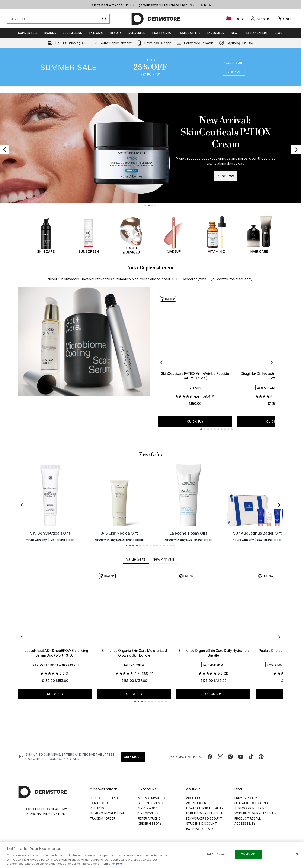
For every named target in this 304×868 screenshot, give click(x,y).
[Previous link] (22, 543)
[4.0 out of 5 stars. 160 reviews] (272, 396)
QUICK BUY (195, 421)
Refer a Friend (149, 818)
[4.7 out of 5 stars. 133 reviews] (132, 712)
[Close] (297, 854)
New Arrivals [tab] (164, 597)
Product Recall (248, 818)
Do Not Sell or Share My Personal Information (46, 812)
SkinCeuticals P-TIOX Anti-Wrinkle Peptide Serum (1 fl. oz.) (195, 376)
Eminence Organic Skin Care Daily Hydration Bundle (214, 691)
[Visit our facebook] (210, 757)
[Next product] (272, 362)
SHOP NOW (226, 176)
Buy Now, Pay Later (201, 829)
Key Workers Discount (204, 818)
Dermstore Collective (205, 813)
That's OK (248, 854)
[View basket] (284, 19)
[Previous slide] (5, 150)
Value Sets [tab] (136, 597)
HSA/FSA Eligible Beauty (205, 808)
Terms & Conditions (250, 808)
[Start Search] (104, 19)
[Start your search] (58, 19)
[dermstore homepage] (156, 19)
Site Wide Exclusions (251, 803)
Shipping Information (107, 813)
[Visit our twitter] (220, 757)
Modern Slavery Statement (257, 813)
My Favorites (148, 813)
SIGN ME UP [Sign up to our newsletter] (133, 757)
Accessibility (245, 823)
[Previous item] (22, 675)
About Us (194, 798)
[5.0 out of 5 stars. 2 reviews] (214, 712)
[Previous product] (161, 362)
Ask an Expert (197, 803)
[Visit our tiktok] (251, 757)
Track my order (103, 818)
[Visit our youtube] (241, 757)
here (119, 864)
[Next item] (279, 675)
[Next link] (279, 543)
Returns (97, 808)
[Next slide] (296, 150)
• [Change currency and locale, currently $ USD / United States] (235, 19)
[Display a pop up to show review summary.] (213, 396)
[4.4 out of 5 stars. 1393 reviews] (193, 396)
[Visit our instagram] (230, 757)
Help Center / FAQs (105, 798)
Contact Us (100, 803)
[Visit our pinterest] (261, 757)
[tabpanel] (150, 675)
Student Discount (201, 823)
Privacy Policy (246, 798)
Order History (150, 823)
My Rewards (148, 808)
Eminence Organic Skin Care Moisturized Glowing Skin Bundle (134, 691)
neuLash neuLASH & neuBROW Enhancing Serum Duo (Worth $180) (55, 691)
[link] (260, 19)
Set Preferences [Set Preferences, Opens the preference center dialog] (218, 854)
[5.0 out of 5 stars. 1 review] (55, 712)
